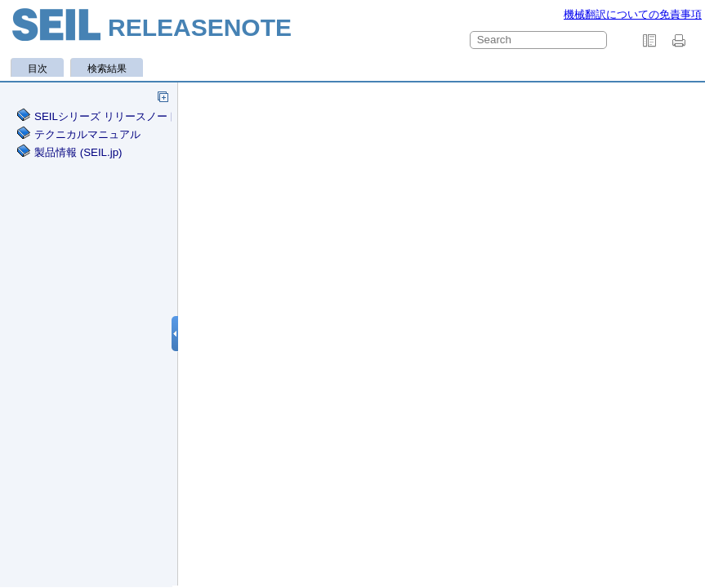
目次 (38, 69)
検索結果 (107, 69)
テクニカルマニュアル (87, 134)
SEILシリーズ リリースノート (106, 116)
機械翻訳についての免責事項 (633, 14)
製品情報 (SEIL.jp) (78, 152)
